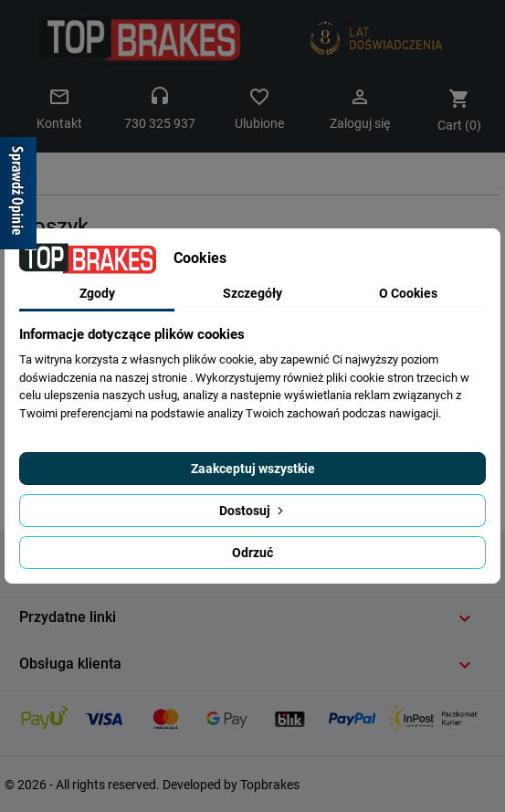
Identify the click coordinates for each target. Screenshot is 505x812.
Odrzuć (252, 553)
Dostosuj (253, 511)
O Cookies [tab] (408, 293)
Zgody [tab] (97, 293)
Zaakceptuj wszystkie (253, 469)
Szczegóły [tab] (252, 293)
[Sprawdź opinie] (18, 196)
